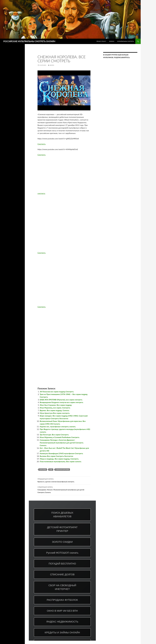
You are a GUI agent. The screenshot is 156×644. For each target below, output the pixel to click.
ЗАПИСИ (112, 41)
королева (43, 469)
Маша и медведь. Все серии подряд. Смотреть (59, 459)
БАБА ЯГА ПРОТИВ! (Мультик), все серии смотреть (61, 400)
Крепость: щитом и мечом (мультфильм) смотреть (64, 480)
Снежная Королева (62, 469)
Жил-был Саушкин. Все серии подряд (56, 405)
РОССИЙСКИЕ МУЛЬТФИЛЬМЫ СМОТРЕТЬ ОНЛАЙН (29, 41)
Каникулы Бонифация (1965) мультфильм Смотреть (61, 453)
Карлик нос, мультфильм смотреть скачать (58, 426)
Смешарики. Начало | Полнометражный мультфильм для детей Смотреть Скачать (64, 489)
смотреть (41, 193)
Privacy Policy (101, 41)
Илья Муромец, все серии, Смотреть (55, 408)
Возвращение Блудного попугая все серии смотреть (61, 402)
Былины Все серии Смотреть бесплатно (56, 456)
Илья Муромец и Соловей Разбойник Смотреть (60, 437)
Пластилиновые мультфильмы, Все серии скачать (61, 461)
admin (52, 65)
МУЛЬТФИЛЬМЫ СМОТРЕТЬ (126, 41)
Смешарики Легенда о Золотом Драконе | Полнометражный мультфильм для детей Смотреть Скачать (62, 443)
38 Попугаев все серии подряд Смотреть (57, 392)
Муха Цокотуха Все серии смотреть (55, 413)
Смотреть (42, 144)
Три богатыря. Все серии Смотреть (54, 435)
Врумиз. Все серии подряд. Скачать (54, 410)
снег (51, 469)
